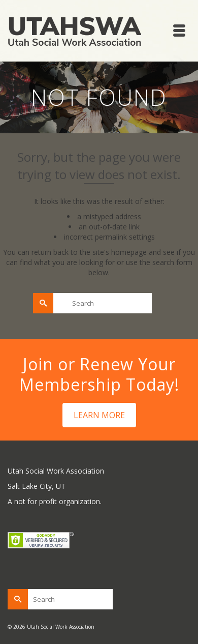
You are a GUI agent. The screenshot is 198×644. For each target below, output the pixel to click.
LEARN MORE (99, 415)
